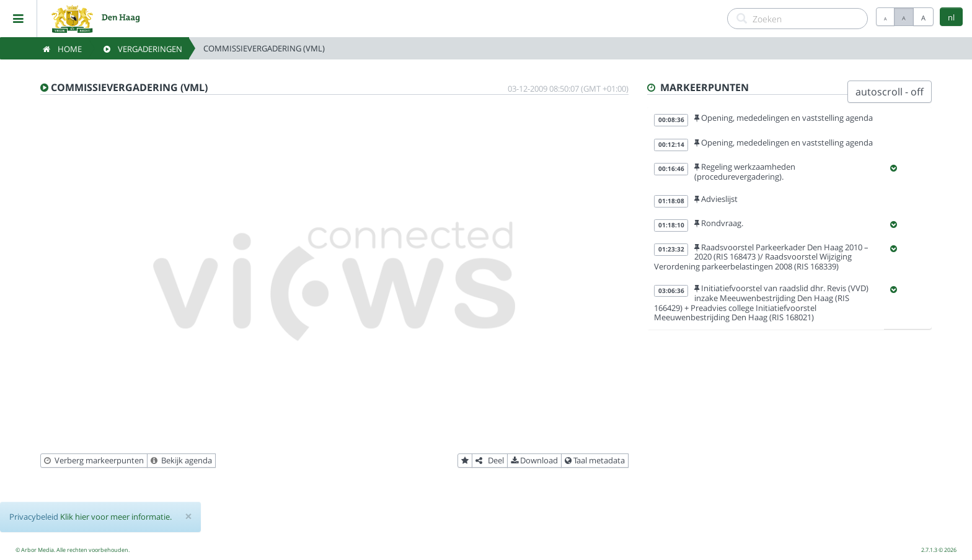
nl (951, 17)
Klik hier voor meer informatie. (116, 517)
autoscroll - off (890, 92)
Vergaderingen (143, 49)
